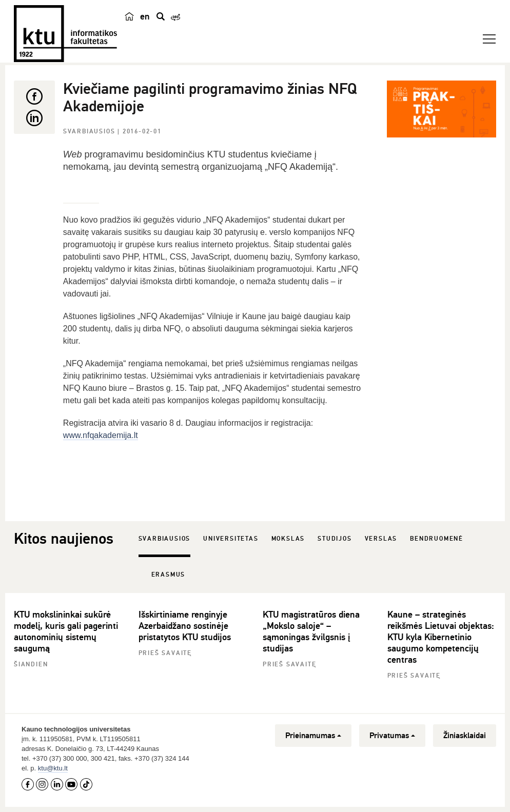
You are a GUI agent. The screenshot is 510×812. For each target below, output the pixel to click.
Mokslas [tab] (288, 539)
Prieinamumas (313, 736)
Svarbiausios (90, 132)
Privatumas (392, 736)
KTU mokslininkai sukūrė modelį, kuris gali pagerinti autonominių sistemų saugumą (66, 631)
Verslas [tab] (381, 539)
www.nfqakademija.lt (101, 435)
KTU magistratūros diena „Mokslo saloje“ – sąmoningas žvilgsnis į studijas (311, 631)
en (145, 16)
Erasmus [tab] (169, 575)
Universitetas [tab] (231, 539)
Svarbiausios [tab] (165, 539)
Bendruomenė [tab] (437, 539)
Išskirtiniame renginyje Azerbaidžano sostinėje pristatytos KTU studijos (185, 626)
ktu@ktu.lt (53, 768)
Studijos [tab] (335, 539)
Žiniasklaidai (465, 736)
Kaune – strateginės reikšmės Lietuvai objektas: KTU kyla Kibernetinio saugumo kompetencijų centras (441, 637)
